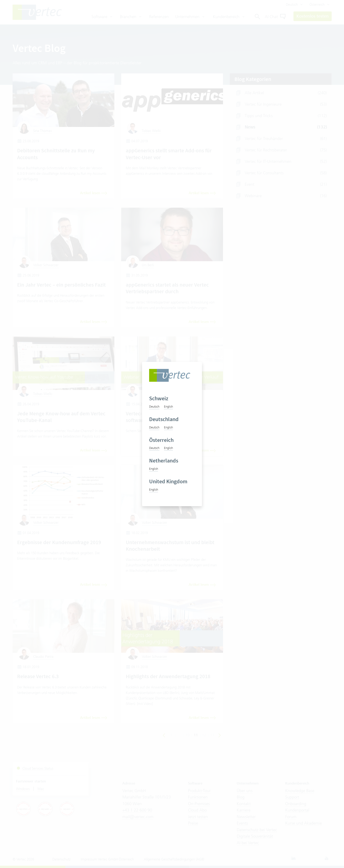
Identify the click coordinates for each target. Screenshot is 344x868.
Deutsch (154, 406)
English (168, 406)
